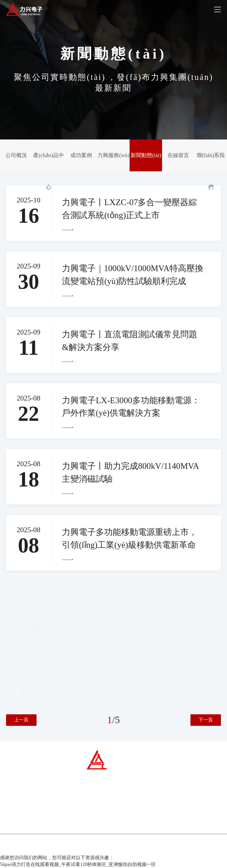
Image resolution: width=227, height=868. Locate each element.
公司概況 (16, 155)
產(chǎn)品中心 (49, 171)
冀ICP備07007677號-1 (90, 847)
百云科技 (148, 847)
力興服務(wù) (113, 155)
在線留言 (178, 155)
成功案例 (81, 155)
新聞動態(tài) (146, 155)
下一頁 (206, 720)
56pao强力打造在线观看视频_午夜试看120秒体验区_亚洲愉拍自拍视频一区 (78, 864)
